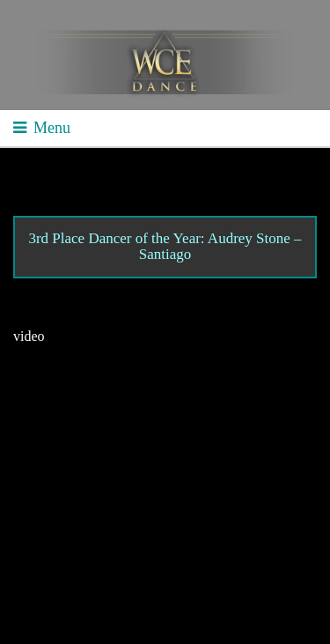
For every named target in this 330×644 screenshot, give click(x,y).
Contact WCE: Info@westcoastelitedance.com (157, 533)
